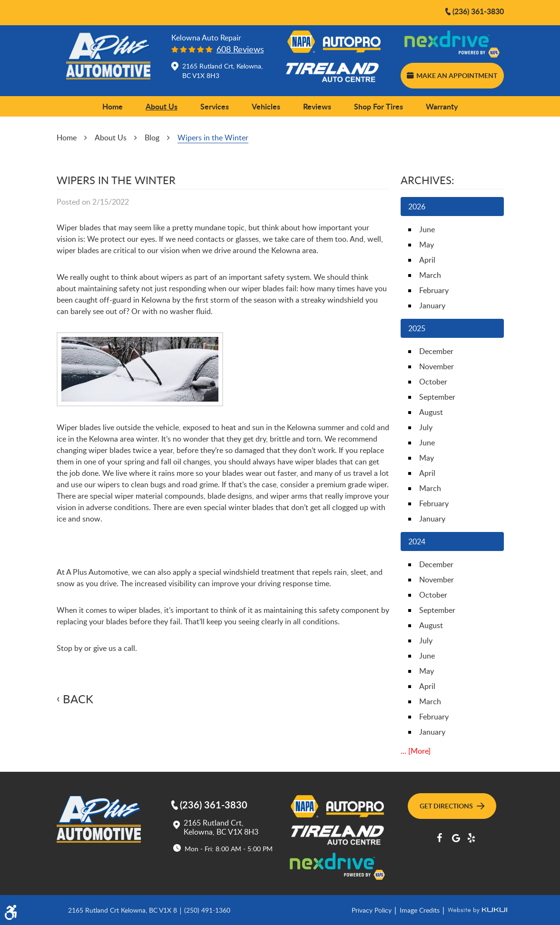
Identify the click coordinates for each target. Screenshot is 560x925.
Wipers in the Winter (213, 138)
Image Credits (421, 910)
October (433, 382)
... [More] (416, 751)
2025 (417, 328)
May (427, 245)
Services (215, 106)
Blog (152, 138)
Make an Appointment (452, 75)
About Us (162, 106)
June (427, 229)
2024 (417, 541)
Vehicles (266, 106)
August (431, 412)
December (436, 351)
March (430, 275)
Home (113, 106)
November (437, 366)
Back (78, 699)
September (437, 397)
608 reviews (240, 49)
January (432, 305)
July (426, 427)
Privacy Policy (373, 910)
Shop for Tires (378, 106)
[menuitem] (113, 107)
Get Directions (452, 806)
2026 (417, 207)
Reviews (317, 106)
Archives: (427, 180)
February (434, 290)
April (427, 260)
